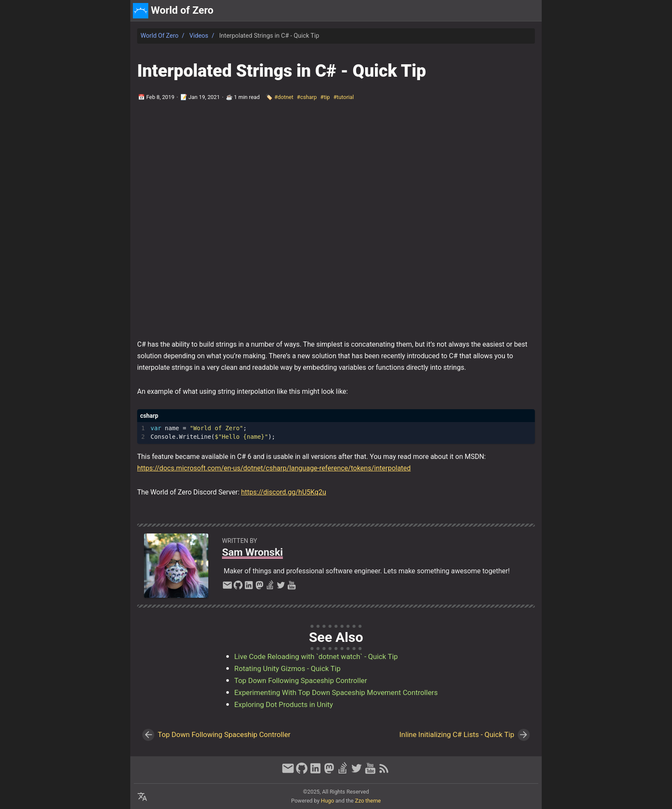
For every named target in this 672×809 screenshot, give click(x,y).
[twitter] (281, 587)
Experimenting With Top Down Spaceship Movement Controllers (336, 692)
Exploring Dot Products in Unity (284, 704)
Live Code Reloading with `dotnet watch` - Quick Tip (316, 656)
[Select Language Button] (142, 797)
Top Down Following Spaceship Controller (301, 680)
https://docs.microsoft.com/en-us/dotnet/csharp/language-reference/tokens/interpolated (274, 468)
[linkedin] (249, 587)
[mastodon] (259, 587)
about (499, 10)
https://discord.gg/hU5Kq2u (283, 492)
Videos (199, 36)
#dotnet (284, 97)
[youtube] (292, 587)
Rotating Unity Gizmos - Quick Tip (288, 668)
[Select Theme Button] (477, 11)
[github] (238, 587)
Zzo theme (368, 801)
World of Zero (159, 36)
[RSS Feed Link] (384, 772)
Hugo (328, 801)
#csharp (307, 97)
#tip (325, 97)
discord (527, 10)
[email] (227, 587)
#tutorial (344, 97)
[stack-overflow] (270, 587)
